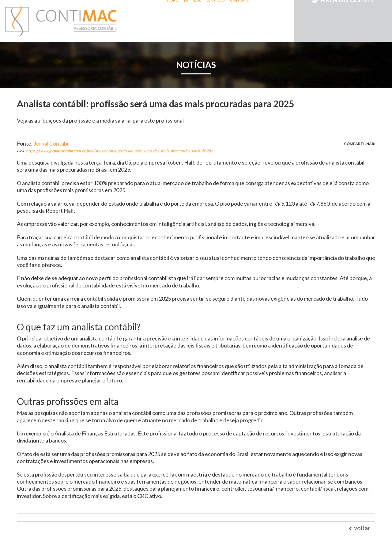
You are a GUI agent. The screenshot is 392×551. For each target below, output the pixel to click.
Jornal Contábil (52, 143)
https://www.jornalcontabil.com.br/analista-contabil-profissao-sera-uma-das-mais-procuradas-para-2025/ (119, 151)
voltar (360, 528)
